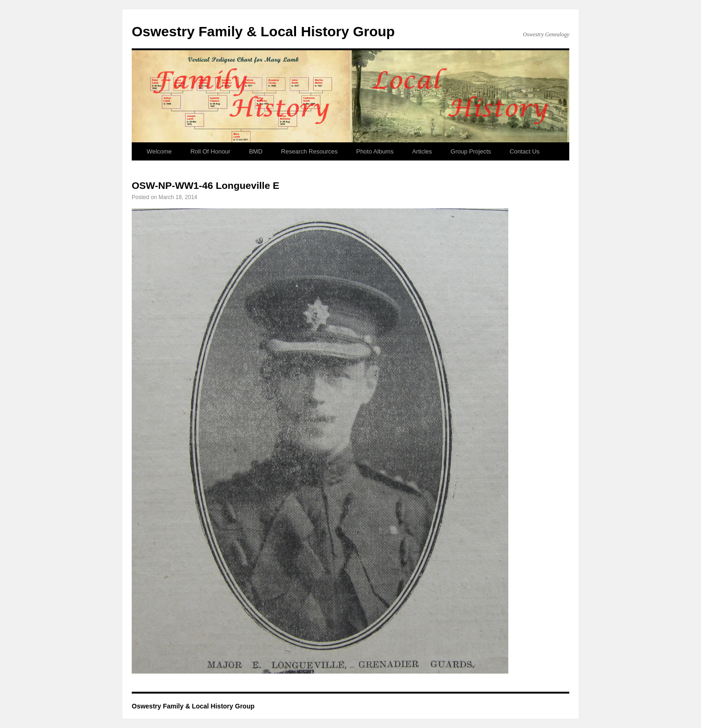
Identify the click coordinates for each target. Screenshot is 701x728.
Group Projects (471, 151)
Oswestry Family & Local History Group (263, 31)
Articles (422, 151)
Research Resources (309, 151)
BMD (256, 151)
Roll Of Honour (210, 151)
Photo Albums (375, 151)
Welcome (159, 151)
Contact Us (525, 151)
